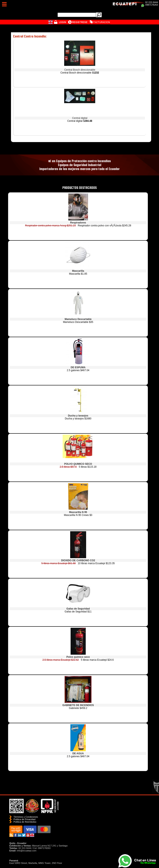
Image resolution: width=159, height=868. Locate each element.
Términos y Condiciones (26, 817)
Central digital (80, 118)
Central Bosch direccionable (80, 70)
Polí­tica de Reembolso (25, 822)
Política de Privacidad (24, 819)
